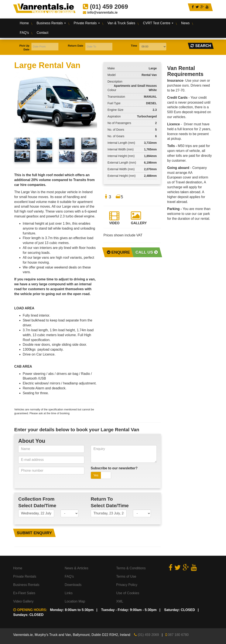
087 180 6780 (178, 635)
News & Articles (77, 568)
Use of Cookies (128, 593)
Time (134, 46)
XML (120, 601)
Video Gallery (23, 601)
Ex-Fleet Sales (24, 593)
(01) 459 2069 (148, 635)
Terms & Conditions (131, 568)
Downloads (73, 585)
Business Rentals (51, 23)
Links (69, 593)
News (185, 23)
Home (24, 23)
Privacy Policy (127, 585)
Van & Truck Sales (121, 23)
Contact (43, 33)
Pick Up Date (24, 48)
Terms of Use (126, 576)
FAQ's (24, 33)
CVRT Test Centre (158, 23)
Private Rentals (87, 23)
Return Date (76, 46)
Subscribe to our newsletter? (114, 468)
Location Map (75, 601)
